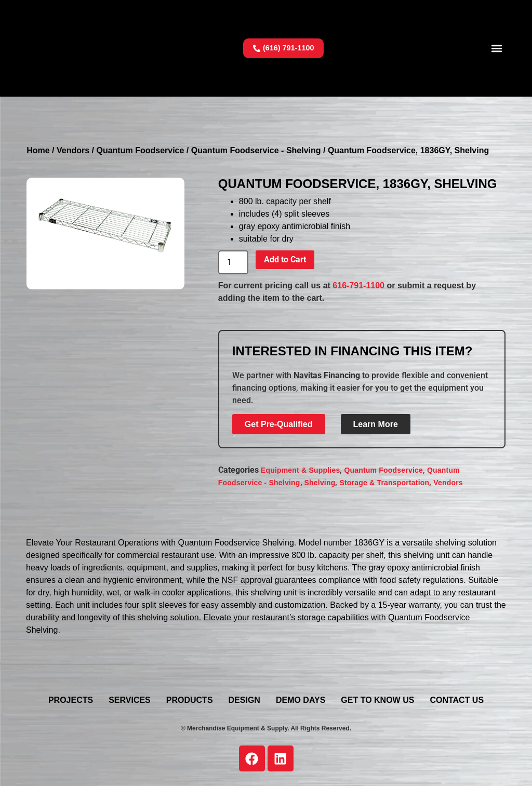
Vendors (73, 150)
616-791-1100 (358, 285)
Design (244, 700)
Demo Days (301, 700)
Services (130, 700)
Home (38, 150)
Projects (71, 700)
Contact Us (457, 700)
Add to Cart (285, 259)
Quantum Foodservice (140, 150)
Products (190, 700)
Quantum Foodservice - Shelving (256, 150)
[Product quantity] (233, 262)
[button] (497, 48)
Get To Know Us (377, 700)
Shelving (320, 483)
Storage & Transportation (384, 483)
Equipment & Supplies (301, 470)
